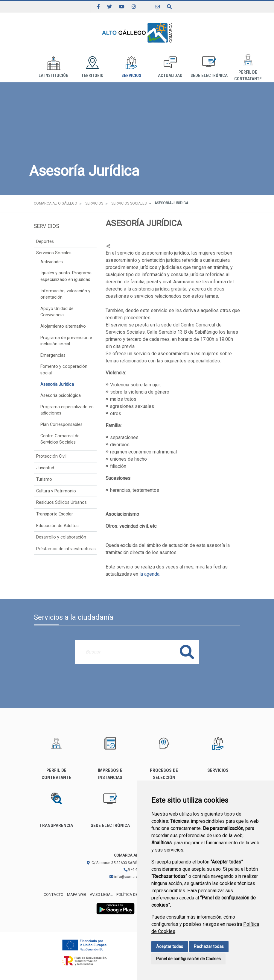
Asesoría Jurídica (57, 384)
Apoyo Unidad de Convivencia (57, 312)
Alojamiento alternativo (63, 326)
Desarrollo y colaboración (61, 537)
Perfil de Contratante (248, 67)
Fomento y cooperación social (64, 370)
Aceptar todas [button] (170, 946)
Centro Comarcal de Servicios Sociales (60, 439)
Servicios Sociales (129, 203)
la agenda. (150, 574)
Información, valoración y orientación (65, 294)
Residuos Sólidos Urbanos (61, 502)
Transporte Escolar (55, 514)
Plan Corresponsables (61, 425)
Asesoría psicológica (61, 396)
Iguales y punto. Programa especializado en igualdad (66, 276)
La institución (54, 67)
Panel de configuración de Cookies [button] (188, 959)
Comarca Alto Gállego (55, 203)
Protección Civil (51, 456)
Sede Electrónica (209, 67)
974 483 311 (136, 869)
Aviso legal (101, 894)
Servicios (131, 67)
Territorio (92, 67)
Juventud (45, 468)
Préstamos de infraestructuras (66, 549)
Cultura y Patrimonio (56, 491)
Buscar (187, 652)
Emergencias (53, 355)
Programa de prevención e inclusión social (66, 341)
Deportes (45, 242)
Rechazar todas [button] (209, 946)
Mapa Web (77, 894)
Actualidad (170, 67)
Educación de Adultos (57, 526)
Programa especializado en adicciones (67, 410)
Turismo (44, 479)
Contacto (54, 894)
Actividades (52, 262)
